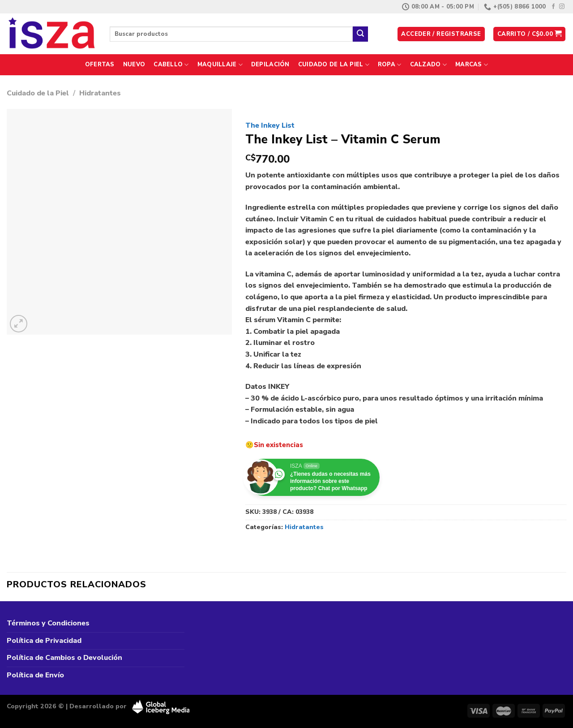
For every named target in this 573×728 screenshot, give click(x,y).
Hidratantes (100, 93)
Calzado (428, 65)
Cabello (171, 65)
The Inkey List (270, 125)
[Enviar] (360, 34)
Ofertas (100, 65)
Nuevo (134, 65)
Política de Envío (35, 675)
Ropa (389, 65)
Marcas (472, 65)
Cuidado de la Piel (334, 65)
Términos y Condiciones (48, 623)
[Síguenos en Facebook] (553, 7)
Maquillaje (220, 65)
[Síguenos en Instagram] (562, 7)
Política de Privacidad (44, 641)
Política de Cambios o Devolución (64, 658)
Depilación (270, 65)
